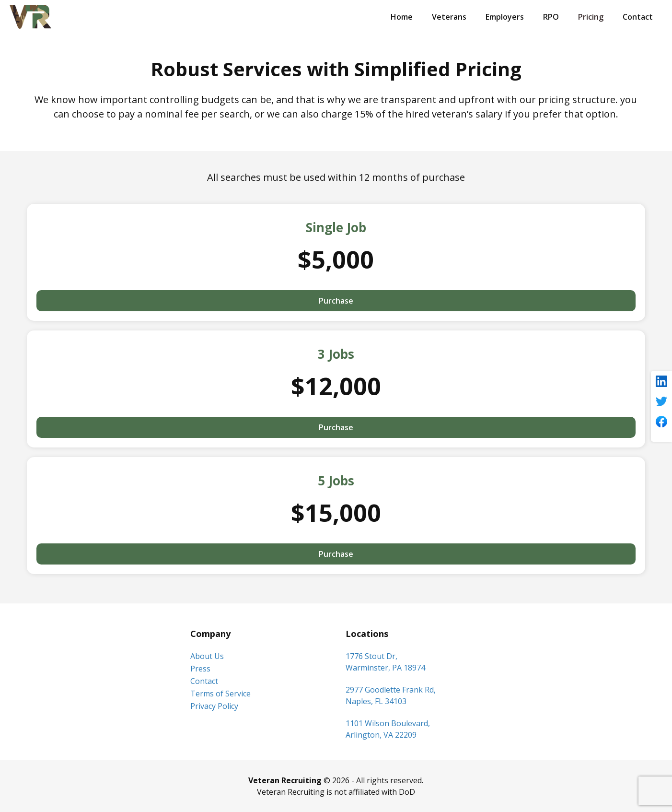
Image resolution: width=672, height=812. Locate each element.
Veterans (449, 17)
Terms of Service (220, 694)
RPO (551, 17)
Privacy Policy (214, 706)
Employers (505, 17)
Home (402, 17)
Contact (638, 17)
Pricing (591, 17)
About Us (207, 656)
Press (200, 669)
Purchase (336, 301)
